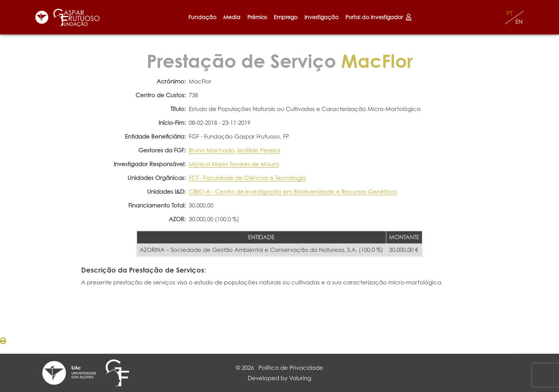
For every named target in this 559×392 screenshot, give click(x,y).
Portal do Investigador (378, 17)
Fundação (202, 17)
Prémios (257, 17)
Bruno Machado (212, 150)
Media (232, 17)
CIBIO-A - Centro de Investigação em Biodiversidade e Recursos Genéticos (293, 192)
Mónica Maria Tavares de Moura (234, 164)
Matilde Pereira (259, 150)
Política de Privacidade (291, 368)
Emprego (286, 17)
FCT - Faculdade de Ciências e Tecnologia (247, 178)
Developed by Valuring (279, 378)
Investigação (321, 17)
